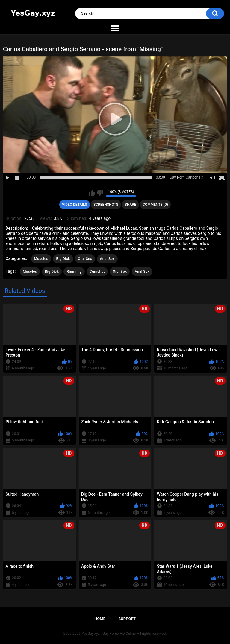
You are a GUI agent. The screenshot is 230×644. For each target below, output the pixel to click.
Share (131, 205)
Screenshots (106, 205)
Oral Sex (85, 259)
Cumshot (97, 272)
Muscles (41, 259)
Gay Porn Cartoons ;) (186, 177)
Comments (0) (155, 205)
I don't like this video (100, 193)
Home (100, 619)
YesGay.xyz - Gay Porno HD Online (109, 634)
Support (127, 619)
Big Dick (63, 259)
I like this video (92, 193)
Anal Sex (107, 259)
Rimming (74, 272)
